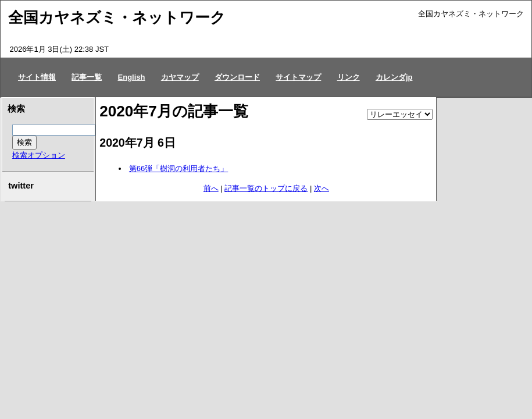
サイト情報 (37, 77)
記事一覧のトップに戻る (266, 188)
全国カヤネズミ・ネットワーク (117, 17)
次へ (322, 188)
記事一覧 (87, 77)
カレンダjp (394, 77)
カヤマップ (180, 77)
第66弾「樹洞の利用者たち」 (178, 168)
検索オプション (39, 155)
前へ (211, 188)
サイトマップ (298, 77)
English (132, 77)
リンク (349, 77)
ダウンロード (237, 77)
